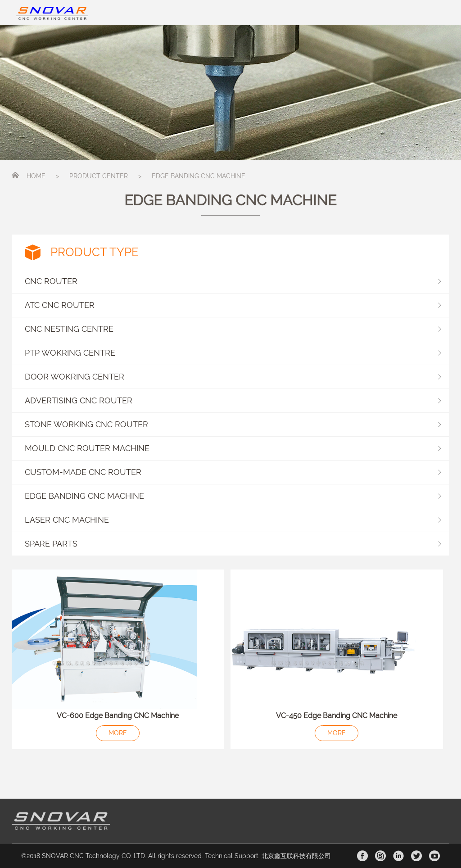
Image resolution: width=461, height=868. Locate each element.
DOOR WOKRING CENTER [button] (233, 377)
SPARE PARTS (51, 544)
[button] (231, 544)
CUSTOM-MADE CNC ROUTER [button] (233, 472)
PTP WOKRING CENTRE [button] (233, 353)
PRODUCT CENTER (99, 176)
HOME (36, 176)
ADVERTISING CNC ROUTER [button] (233, 400)
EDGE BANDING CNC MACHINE (199, 176)
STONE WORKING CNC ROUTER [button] (233, 424)
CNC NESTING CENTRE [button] (233, 329)
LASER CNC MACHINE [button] (233, 520)
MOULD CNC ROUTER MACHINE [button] (233, 448)
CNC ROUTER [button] (233, 281)
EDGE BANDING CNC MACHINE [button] (233, 496)
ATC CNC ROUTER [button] (233, 305)
